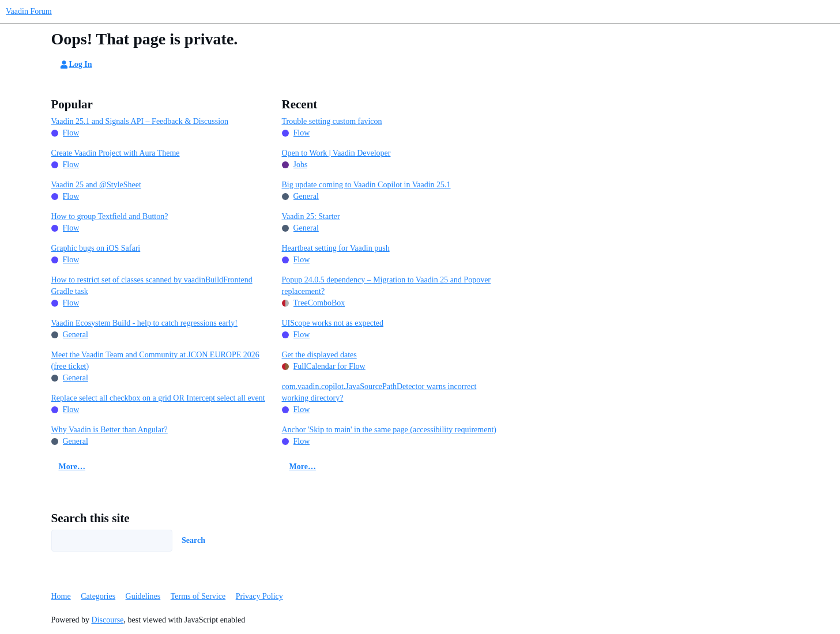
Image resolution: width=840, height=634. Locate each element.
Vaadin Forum (29, 11)
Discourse (108, 620)
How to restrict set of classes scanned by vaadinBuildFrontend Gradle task (152, 286)
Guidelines (143, 596)
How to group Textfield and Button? (110, 216)
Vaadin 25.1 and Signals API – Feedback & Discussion (140, 121)
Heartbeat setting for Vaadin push (336, 248)
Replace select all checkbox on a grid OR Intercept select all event (158, 398)
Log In (76, 65)
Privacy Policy (259, 596)
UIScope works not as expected (333, 323)
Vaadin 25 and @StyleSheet (96, 185)
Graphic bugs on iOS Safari (96, 248)
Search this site (91, 518)
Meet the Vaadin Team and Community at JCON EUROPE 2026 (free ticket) (155, 361)
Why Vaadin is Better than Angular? (110, 430)
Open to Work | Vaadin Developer (336, 153)
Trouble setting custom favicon (332, 121)
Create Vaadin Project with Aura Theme (116, 153)
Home (61, 596)
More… (72, 467)
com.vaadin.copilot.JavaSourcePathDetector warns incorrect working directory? (379, 392)
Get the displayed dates (319, 355)
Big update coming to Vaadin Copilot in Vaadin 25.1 (366, 185)
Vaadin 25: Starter (311, 216)
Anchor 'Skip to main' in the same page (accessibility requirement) (389, 430)
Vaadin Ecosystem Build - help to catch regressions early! (144, 323)
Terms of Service (198, 596)
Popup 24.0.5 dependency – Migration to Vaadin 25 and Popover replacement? (387, 286)
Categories (98, 596)
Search (193, 540)
